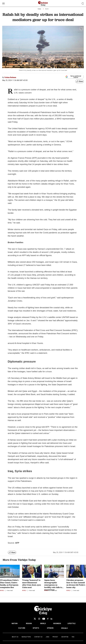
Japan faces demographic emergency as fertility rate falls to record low (53, 585)
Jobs (47, 637)
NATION (15, 623)
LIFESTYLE (71, 623)
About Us (15, 637)
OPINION (50, 628)
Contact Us (38, 637)
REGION (29, 623)
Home (39, 9)
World (47, 9)
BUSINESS (57, 623)
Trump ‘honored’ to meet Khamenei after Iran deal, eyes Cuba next (32, 584)
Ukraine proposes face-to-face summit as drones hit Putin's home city (76, 584)
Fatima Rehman (10, 77)
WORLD (43, 623)
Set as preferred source (73, 77)
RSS (73, 637)
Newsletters (26, 637)
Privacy (55, 637)
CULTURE (22, 628)
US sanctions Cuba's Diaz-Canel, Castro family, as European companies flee (9, 584)
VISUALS (64, 628)
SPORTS (36, 628)
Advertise (65, 637)
